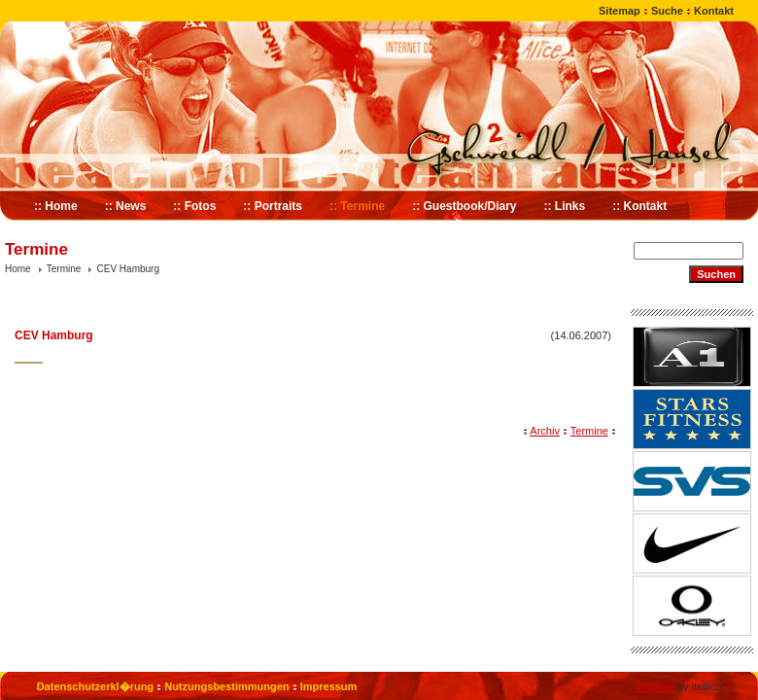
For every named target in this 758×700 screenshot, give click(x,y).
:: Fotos (194, 206)
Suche (667, 11)
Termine (64, 269)
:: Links (565, 206)
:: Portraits (273, 206)
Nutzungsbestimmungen (226, 686)
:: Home (56, 206)
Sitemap (620, 11)
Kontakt (714, 11)
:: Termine (357, 206)
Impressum (329, 686)
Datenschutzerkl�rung (95, 686)
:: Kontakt (639, 206)
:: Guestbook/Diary (464, 206)
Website (655, 686)
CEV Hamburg (128, 269)
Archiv (545, 431)
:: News (126, 206)
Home (18, 269)
